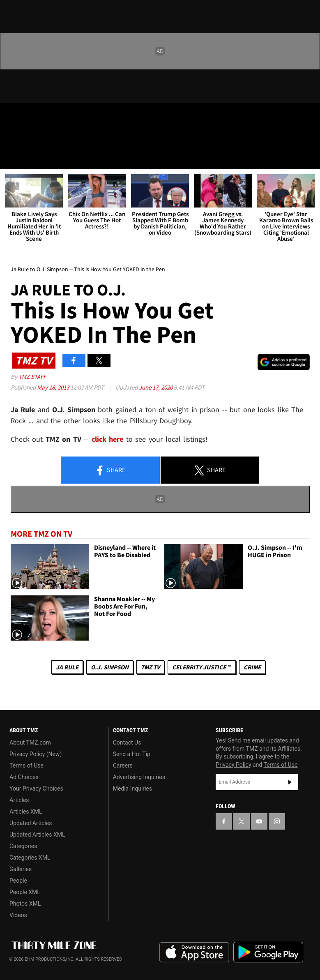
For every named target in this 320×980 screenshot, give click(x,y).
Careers (123, 766)
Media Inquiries (132, 789)
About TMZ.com (30, 742)
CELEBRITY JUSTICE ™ (201, 667)
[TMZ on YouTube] (259, 821)
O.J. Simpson (110, 667)
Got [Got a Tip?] (27, 138)
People (18, 881)
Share (110, 470)
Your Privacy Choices (36, 789)
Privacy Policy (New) (36, 754)
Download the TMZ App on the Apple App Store (194, 952)
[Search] (308, 158)
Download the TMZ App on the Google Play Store (268, 952)
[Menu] (12, 158)
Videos (18, 915)
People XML (25, 892)
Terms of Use (26, 766)
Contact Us (127, 742)
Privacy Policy (233, 765)
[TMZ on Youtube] (53, 116)
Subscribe (290, 782)
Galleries (21, 869)
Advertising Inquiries (139, 777)
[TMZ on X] (33, 116)
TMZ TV (150, 667)
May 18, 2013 (54, 387)
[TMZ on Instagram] (72, 116)
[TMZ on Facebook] (13, 116)
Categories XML (30, 858)
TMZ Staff (32, 377)
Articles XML (26, 812)
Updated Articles (31, 823)
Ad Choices (24, 777)
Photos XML (25, 904)
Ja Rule (67, 667)
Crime (252, 667)
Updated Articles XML (37, 835)
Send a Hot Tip (132, 754)
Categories (23, 846)
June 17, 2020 (156, 387)
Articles (19, 800)
